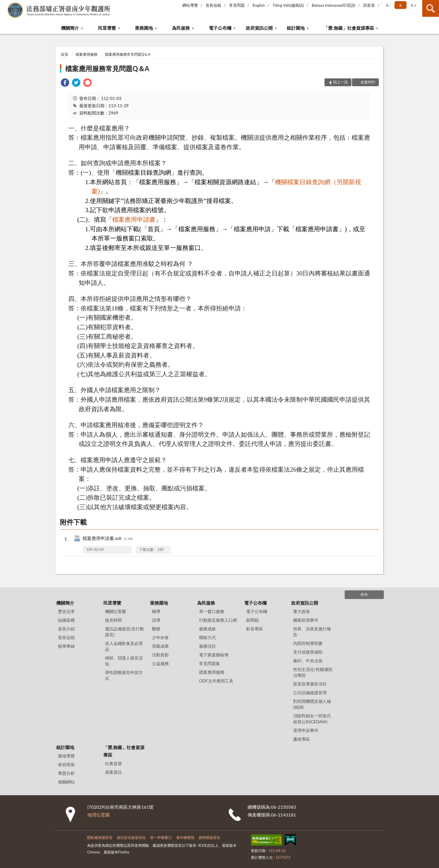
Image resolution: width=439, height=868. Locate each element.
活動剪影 (160, 655)
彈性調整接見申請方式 (124, 675)
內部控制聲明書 (308, 643)
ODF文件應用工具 (216, 681)
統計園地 (296, 28)
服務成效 (207, 629)
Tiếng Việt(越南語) (288, 5)
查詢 (431, 8)
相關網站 (66, 782)
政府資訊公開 (259, 28)
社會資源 (113, 763)
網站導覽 (190, 5)
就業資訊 (113, 772)
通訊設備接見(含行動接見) (124, 632)
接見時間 (113, 620)
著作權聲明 (185, 837)
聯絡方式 (207, 637)
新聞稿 (252, 620)
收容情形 (66, 764)
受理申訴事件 (306, 730)
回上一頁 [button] (340, 82)
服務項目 (207, 646)
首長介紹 (66, 629)
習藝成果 (160, 646)
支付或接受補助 (308, 652)
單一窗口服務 (212, 611)
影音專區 (254, 629)
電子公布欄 (220, 28)
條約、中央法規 (308, 661)
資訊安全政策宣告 (131, 837)
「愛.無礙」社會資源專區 (349, 28)
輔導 (156, 611)
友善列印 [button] (368, 82)
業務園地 (144, 28)
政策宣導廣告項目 (310, 684)
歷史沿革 (66, 611)
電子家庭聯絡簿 (214, 655)
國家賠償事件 (306, 620)
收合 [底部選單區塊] (364, 594)
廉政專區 (302, 739)
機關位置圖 (115, 611)
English (259, 5)
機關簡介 (70, 28)
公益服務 (160, 663)
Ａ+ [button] (413, 5)
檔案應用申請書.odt (108, 539)
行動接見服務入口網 (218, 620)
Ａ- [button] (388, 5)
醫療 (156, 629)
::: (4, 4)
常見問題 (237, 5)
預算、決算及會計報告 (312, 632)
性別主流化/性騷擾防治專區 (313, 672)
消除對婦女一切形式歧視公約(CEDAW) (312, 719)
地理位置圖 (99, 815)
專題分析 (66, 773)
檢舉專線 (66, 646)
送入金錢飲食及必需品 (124, 646)
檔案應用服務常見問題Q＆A (128, 54)
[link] (65, 83)
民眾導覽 (107, 28)
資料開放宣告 (209, 837)
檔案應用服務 (87, 54)
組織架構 (66, 620)
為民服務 (181, 28)
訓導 (156, 620)
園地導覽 (66, 756)
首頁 (64, 54)
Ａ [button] (400, 5)
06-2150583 (283, 807)
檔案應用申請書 (134, 220)
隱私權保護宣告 (100, 837)
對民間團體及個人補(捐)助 (312, 704)
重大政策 (302, 611)
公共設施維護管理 (310, 692)
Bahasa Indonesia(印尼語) (333, 5)
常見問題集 (210, 663)
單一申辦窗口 (161, 837)
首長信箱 (213, 5)
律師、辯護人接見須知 (124, 661)
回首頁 (369, 5)
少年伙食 (160, 637)
